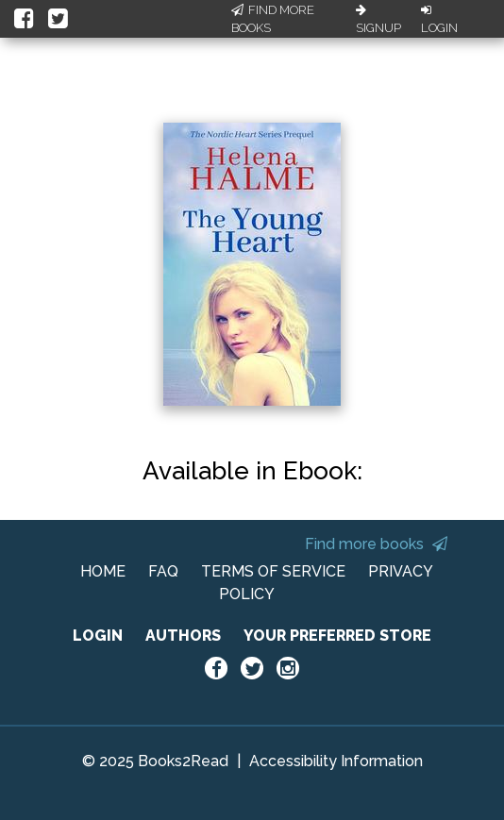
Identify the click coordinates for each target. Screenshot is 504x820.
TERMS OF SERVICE (273, 571)
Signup (378, 20)
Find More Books (273, 19)
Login (439, 20)
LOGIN (98, 636)
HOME (103, 571)
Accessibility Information (336, 761)
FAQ (163, 571)
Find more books (376, 544)
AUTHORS (183, 636)
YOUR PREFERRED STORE (337, 636)
